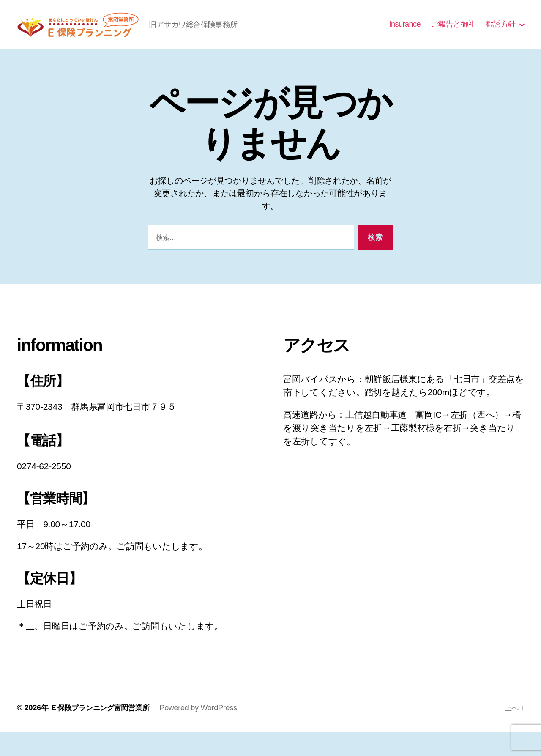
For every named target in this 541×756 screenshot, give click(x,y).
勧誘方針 (501, 36)
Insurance (405, 36)
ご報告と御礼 (453, 36)
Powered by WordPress (204, 732)
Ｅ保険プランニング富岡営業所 (103, 732)
